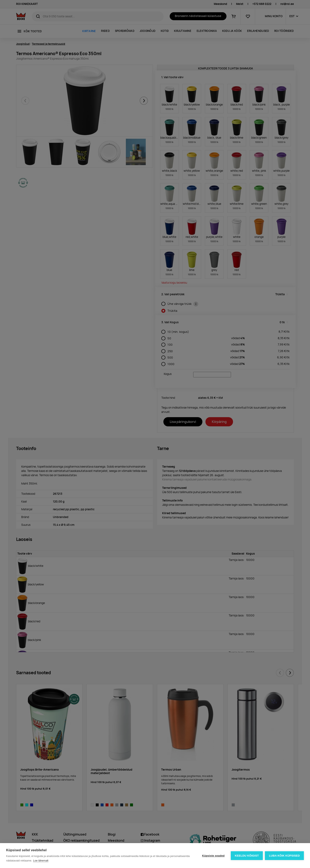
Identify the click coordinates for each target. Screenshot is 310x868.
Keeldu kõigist (247, 856)
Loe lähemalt (41, 861)
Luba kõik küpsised (284, 856)
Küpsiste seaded (213, 856)
